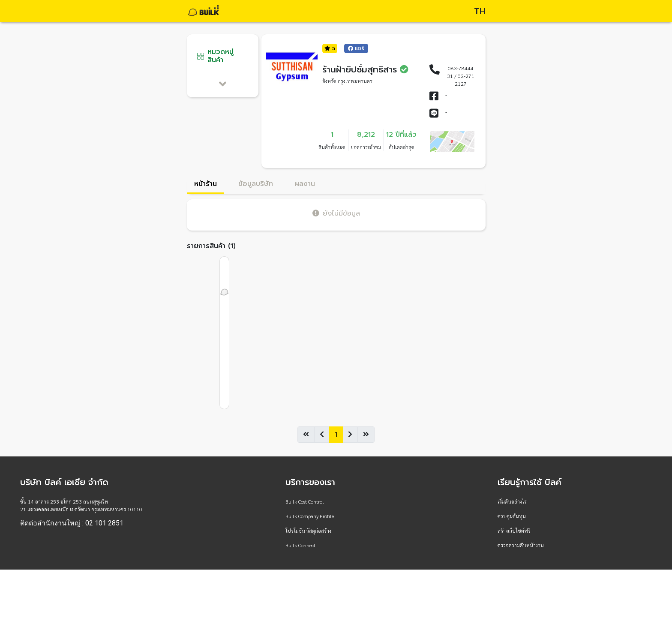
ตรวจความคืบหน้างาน (521, 545)
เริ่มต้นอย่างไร (512, 501)
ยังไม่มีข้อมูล (336, 213)
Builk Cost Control (305, 501)
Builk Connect (300, 545)
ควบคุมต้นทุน (512, 516)
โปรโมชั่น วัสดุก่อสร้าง (308, 531)
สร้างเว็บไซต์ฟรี (514, 531)
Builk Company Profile (310, 516)
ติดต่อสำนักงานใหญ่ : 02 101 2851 (72, 523)
